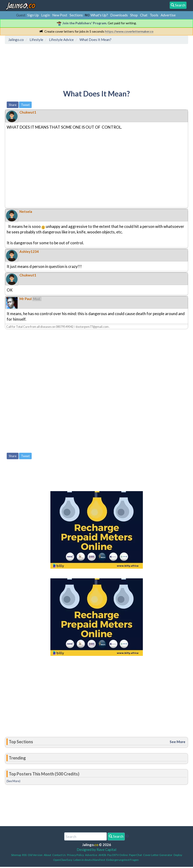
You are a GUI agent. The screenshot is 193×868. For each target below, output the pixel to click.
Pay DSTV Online (118, 855)
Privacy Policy (75, 855)
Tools (154, 15)
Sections (76, 15)
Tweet (25, 105)
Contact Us (59, 855)
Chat (144, 15)
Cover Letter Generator (158, 855)
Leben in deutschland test (89, 860)
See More (178, 742)
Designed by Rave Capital (96, 849)
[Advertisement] (91, 66)
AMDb (102, 855)
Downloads (119, 15)
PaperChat (135, 855)
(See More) (13, 781)
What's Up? (99, 15)
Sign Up (33, 15)
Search (116, 836)
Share (13, 105)
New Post (60, 15)
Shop (134, 15)
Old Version (35, 855)
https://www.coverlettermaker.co (129, 31)
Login (46, 15)
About (47, 855)
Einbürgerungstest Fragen (123, 860)
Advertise (168, 15)
